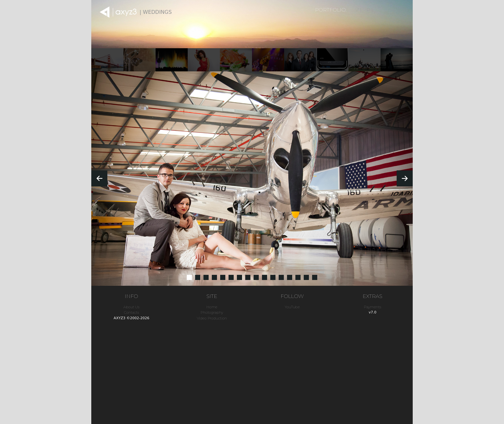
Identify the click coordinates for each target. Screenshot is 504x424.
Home (212, 307)
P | (370, 10)
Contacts (131, 312)
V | (358, 10)
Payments (373, 307)
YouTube (292, 307)
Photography (212, 312)
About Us (131, 307)
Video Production (212, 318)
